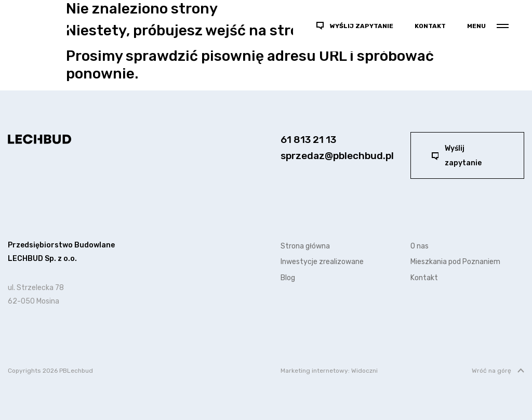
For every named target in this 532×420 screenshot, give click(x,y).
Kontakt (430, 26)
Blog (288, 278)
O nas (420, 246)
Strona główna (305, 246)
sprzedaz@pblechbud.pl (337, 156)
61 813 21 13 (308, 140)
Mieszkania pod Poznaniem (455, 262)
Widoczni (364, 371)
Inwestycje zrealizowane (322, 262)
